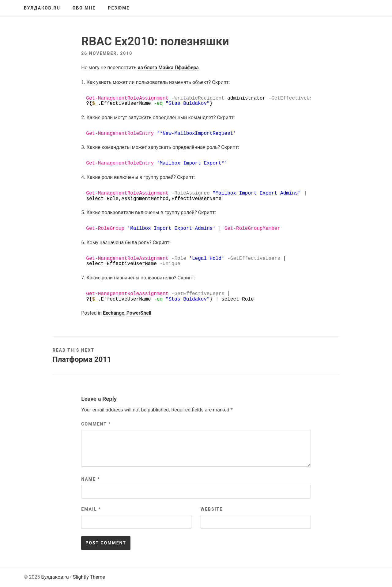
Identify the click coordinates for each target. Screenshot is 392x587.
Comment (96, 424)
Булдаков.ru (42, 8)
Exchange (114, 313)
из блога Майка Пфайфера (168, 68)
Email (91, 509)
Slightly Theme (89, 577)
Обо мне (84, 8)
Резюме (119, 8)
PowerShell (139, 313)
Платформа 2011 (82, 359)
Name (90, 479)
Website (212, 509)
